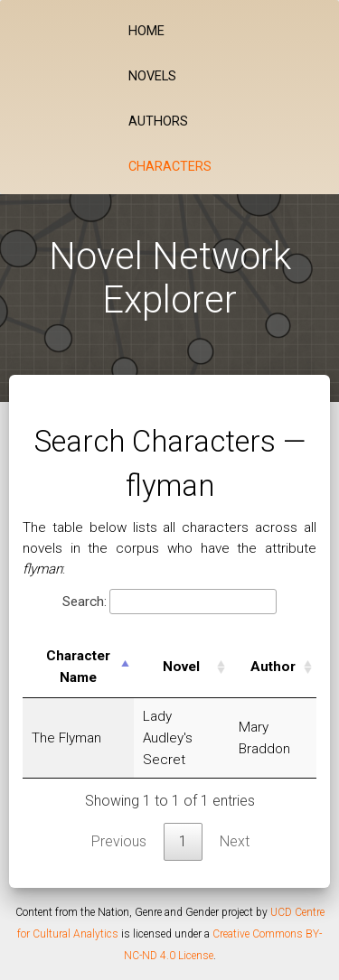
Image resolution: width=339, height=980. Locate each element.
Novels (152, 76)
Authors (158, 121)
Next (235, 841)
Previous (119, 841)
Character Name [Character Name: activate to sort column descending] (78, 667)
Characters (170, 167)
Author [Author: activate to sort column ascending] (273, 667)
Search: (169, 602)
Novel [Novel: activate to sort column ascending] (181, 667)
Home (146, 31)
